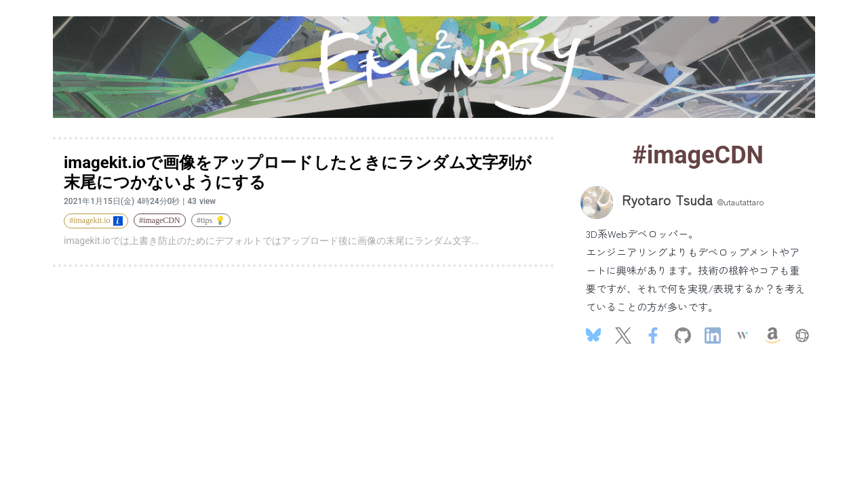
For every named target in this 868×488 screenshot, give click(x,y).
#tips (211, 220)
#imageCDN (160, 220)
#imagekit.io (96, 220)
